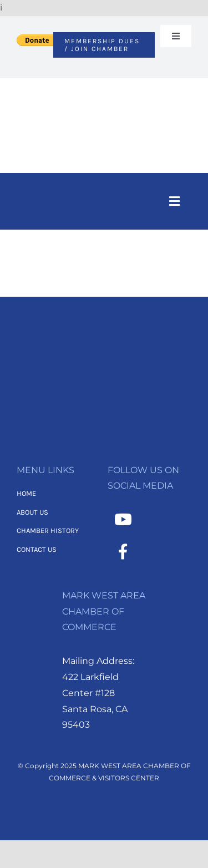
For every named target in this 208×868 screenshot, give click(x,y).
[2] (104, 351)
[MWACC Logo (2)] (104, 93)
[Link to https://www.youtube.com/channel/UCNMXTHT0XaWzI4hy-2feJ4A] (123, 520)
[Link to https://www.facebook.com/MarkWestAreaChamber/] (123, 552)
